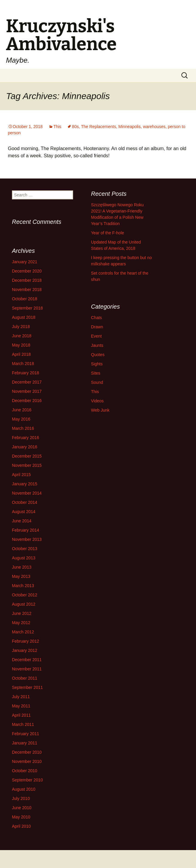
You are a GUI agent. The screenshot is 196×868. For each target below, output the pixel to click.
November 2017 (27, 391)
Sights (97, 364)
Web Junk (100, 410)
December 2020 (27, 271)
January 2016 (25, 447)
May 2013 (21, 576)
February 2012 (26, 641)
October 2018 (25, 299)
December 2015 (27, 456)
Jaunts (97, 345)
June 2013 (22, 567)
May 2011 (21, 706)
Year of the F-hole (108, 233)
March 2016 (23, 428)
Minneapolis (130, 127)
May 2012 (21, 623)
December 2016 (27, 401)
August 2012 (24, 604)
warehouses (154, 127)
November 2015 (27, 465)
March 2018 (23, 364)
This (57, 127)
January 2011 (25, 743)
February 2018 (26, 373)
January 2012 (25, 650)
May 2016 (21, 419)
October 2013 (25, 549)
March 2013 (23, 586)
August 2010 (24, 789)
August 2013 (24, 558)
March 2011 (23, 724)
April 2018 (21, 354)
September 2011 (27, 687)
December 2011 (27, 660)
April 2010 (21, 826)
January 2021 (25, 262)
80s (75, 127)
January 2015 (25, 484)
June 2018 (22, 336)
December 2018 (27, 280)
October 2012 (25, 595)
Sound (97, 382)
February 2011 (26, 734)
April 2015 (21, 475)
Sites (96, 373)
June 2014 (22, 521)
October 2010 (25, 771)
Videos (97, 401)
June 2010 (22, 808)
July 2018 (21, 327)
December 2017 (27, 382)
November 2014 (27, 493)
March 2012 (23, 632)
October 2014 (25, 502)
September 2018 (27, 308)
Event (96, 336)
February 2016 (26, 438)
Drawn (97, 327)
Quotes (98, 355)
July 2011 (21, 697)
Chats (97, 318)
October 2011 (25, 678)
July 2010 (21, 798)
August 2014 (24, 512)
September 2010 (27, 780)
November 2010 (27, 761)
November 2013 (27, 539)
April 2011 (21, 715)
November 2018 (27, 290)
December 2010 (27, 752)
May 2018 (21, 345)
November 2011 (27, 669)
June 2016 (22, 410)
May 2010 (21, 817)
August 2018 (24, 317)
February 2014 (26, 530)
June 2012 (22, 613)
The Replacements (98, 127)
